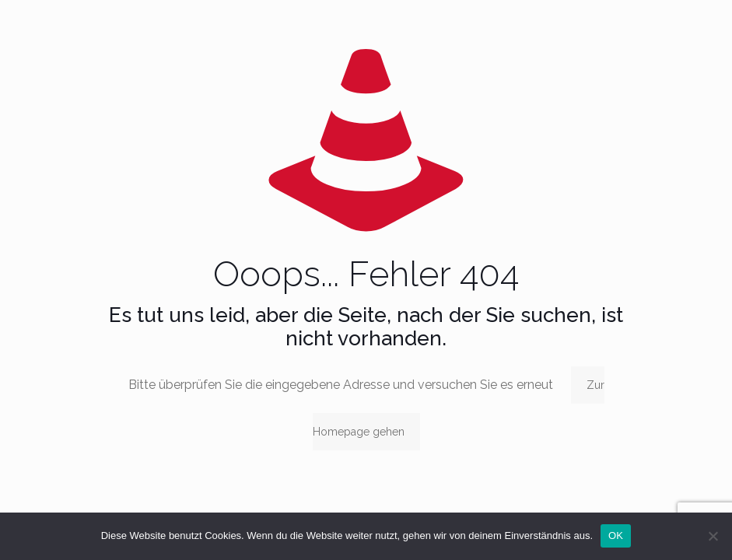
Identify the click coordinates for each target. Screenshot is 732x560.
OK (616, 535)
